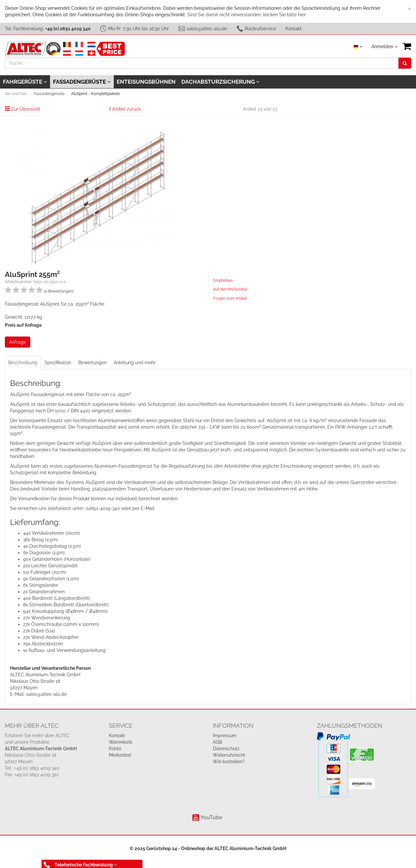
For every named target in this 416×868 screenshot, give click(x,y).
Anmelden (384, 47)
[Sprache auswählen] (358, 47)
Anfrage (18, 342)
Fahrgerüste (25, 82)
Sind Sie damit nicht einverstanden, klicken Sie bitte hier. (247, 15)
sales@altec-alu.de (207, 29)
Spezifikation (58, 363)
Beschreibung (23, 363)
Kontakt (293, 29)
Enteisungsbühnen (146, 82)
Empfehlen (223, 281)
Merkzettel (120, 755)
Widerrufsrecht (229, 755)
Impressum (225, 736)
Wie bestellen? (229, 762)
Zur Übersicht (26, 109)
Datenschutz (226, 749)
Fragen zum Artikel (230, 298)
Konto (115, 749)
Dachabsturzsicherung (221, 82)
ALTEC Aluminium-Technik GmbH (250, 848)
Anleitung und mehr (135, 363)
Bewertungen (92, 363)
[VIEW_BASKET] (407, 46)
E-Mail (148, 508)
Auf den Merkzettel (230, 289)
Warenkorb (121, 742)
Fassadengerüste (82, 82)
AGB (217, 742)
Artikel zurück (126, 109)
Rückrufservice (260, 29)
